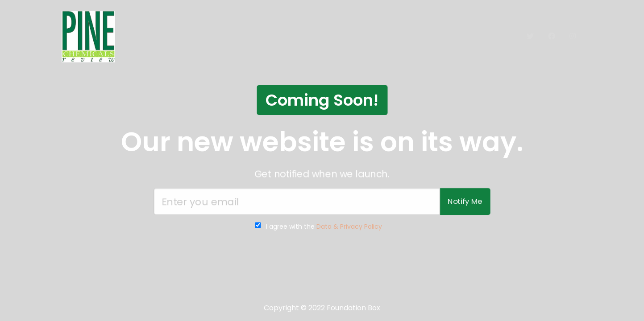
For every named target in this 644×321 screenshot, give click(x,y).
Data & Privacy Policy (349, 226)
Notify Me (466, 202)
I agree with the (324, 226)
